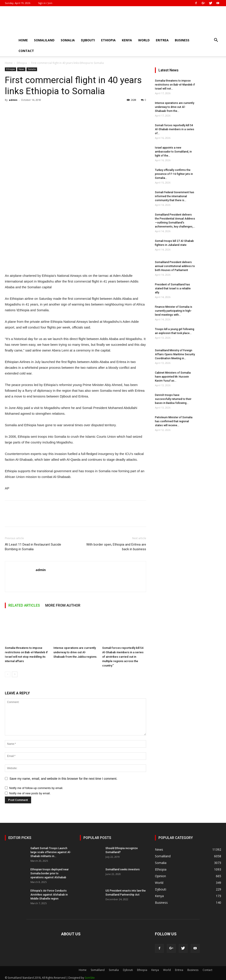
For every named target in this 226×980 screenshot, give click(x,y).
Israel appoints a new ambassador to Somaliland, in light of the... (173, 152)
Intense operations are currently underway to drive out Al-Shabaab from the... (175, 107)
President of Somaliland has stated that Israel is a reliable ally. (173, 288)
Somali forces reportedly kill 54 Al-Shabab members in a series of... (175, 129)
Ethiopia (108, 40)
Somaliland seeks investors (123, 869)
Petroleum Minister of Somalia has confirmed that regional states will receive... (174, 421)
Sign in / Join (45, 3)
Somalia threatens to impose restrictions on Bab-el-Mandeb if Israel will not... (175, 85)
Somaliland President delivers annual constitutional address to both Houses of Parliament (175, 266)
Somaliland (44, 40)
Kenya (127, 40)
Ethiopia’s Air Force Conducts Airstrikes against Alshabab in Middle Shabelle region (49, 895)
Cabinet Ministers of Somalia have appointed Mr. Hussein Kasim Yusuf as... (173, 377)
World (144, 40)
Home (23, 40)
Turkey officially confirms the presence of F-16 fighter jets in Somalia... (174, 174)
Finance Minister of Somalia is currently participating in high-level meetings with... (174, 311)
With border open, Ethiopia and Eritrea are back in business (116, 547)
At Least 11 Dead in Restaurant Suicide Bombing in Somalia (33, 547)
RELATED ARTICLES (24, 605)
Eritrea (162, 40)
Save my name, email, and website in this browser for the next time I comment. (63, 779)
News (21, 69)
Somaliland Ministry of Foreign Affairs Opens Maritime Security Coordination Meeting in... (175, 354)
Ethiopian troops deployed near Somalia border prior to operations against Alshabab (50, 873)
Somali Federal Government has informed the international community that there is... (175, 196)
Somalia (68, 40)
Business (182, 40)
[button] (216, 41)
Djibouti (88, 40)
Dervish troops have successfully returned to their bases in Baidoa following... (173, 399)
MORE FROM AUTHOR (63, 605)
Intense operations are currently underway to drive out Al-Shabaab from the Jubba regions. (75, 652)
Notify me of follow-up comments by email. (36, 788)
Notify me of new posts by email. (30, 793)
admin (13, 100)
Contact (26, 51)
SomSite (90, 978)
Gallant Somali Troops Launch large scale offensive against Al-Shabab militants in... (51, 852)
